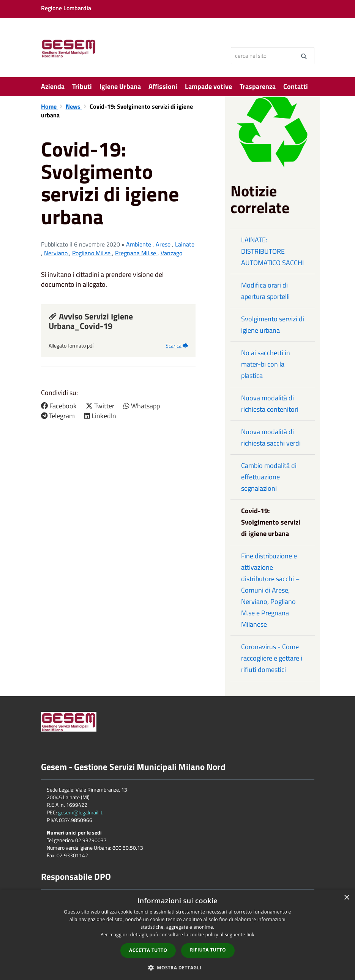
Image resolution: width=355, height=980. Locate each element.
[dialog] (177, 935)
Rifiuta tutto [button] (208, 950)
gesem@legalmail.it (80, 812)
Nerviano (57, 253)
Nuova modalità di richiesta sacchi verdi (271, 437)
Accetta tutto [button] (148, 950)
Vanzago (171, 253)
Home (50, 106)
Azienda (53, 86)
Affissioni (163, 86)
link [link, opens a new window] (250, 935)
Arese (164, 244)
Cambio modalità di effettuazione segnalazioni (269, 477)
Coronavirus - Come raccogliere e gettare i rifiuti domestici (272, 658)
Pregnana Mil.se (136, 253)
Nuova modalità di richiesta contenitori (270, 404)
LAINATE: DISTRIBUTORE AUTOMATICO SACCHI (272, 251)
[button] (178, 967)
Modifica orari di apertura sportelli (265, 291)
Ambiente (139, 244)
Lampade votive (208, 86)
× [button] (346, 898)
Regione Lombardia (66, 8)
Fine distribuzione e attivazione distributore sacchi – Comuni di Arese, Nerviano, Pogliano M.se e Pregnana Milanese (270, 590)
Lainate (185, 244)
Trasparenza (258, 86)
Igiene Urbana (120, 86)
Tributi (82, 86)
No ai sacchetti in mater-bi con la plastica (266, 364)
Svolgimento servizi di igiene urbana (273, 325)
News (74, 106)
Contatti (296, 86)
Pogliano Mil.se (92, 253)
